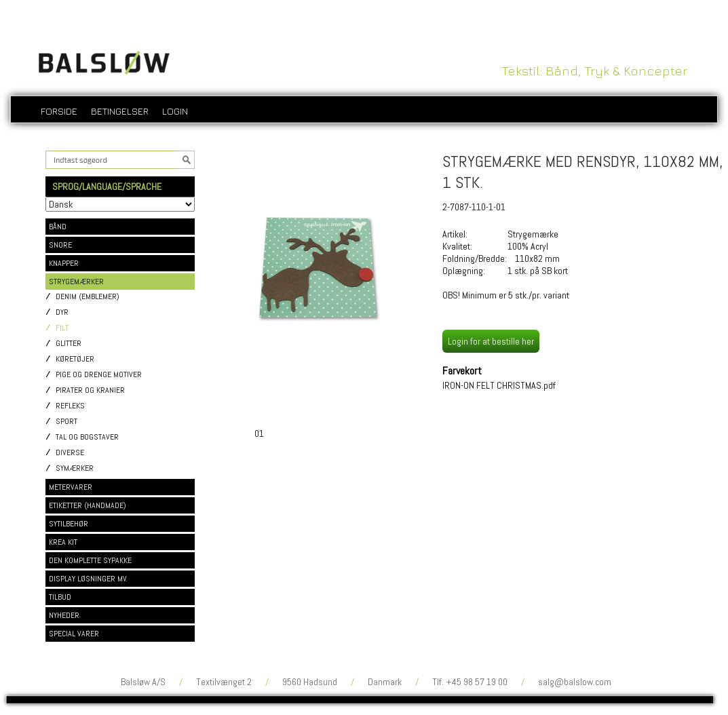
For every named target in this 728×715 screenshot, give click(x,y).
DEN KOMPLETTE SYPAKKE (90, 560)
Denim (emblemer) (88, 297)
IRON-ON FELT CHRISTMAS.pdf (499, 385)
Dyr (62, 312)
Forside (59, 111)
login (175, 111)
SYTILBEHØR (69, 524)
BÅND (58, 227)
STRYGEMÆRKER (76, 282)
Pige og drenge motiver (99, 375)
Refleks (70, 406)
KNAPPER (64, 263)
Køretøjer (75, 359)
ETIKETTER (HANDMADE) (88, 505)
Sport (66, 422)
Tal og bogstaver (87, 437)
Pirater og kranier (90, 390)
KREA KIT (63, 542)
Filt (62, 328)
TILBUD (60, 597)
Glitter (69, 344)
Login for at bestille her (491, 341)
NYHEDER (64, 615)
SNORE (60, 245)
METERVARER (71, 487)
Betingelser (120, 111)
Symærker (75, 468)
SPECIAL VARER (74, 634)
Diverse (70, 453)
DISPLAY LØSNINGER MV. (88, 579)
